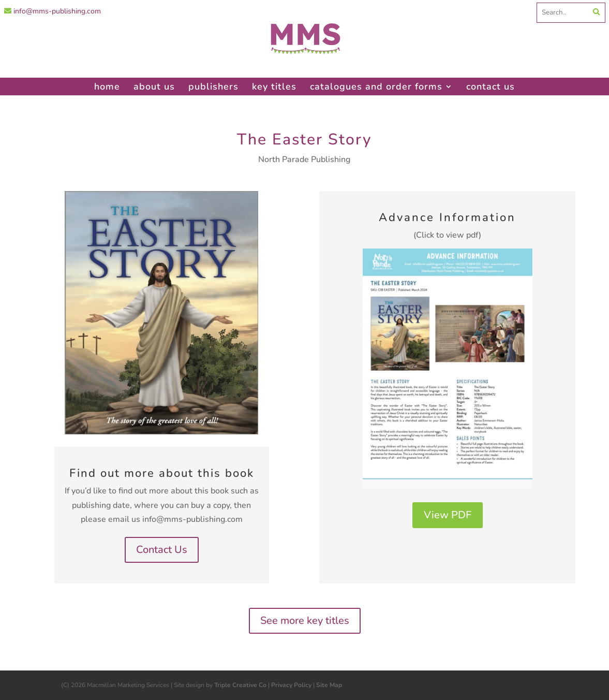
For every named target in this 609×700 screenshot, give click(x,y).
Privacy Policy (291, 685)
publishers (213, 86)
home (107, 86)
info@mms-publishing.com (53, 11)
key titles (274, 86)
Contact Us (162, 550)
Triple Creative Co (240, 685)
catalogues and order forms (376, 86)
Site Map (329, 685)
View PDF (448, 515)
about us (154, 86)
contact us (491, 86)
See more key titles (305, 621)
